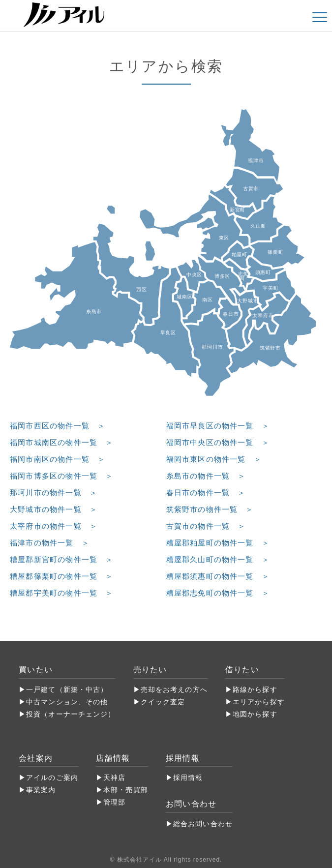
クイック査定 (163, 702)
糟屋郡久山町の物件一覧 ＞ (218, 559)
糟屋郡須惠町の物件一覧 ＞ (218, 576)
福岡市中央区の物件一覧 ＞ (218, 442)
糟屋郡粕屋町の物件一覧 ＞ (218, 543)
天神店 (114, 778)
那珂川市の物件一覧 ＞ (54, 493)
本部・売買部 (126, 790)
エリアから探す (259, 702)
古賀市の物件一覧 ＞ (206, 526)
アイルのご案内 (52, 778)
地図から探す (255, 714)
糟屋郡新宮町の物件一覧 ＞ (62, 559)
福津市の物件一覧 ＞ (50, 543)
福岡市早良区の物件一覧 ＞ (218, 426)
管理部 (114, 802)
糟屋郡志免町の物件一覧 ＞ (218, 593)
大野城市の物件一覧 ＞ (54, 509)
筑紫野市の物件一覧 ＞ (210, 509)
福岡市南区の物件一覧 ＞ (58, 459)
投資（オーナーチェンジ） (71, 714)
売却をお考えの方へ (174, 689)
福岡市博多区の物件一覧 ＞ (62, 476)
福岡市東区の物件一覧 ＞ (214, 459)
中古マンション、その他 (67, 702)
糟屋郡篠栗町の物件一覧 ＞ (62, 576)
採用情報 (188, 778)
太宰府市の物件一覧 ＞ (54, 526)
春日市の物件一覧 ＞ (206, 493)
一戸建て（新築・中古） (67, 689)
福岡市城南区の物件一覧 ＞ (62, 442)
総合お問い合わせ (203, 824)
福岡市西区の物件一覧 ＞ (58, 426)
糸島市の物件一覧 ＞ (206, 476)
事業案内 (41, 790)
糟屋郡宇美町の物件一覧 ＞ (62, 593)
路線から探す (255, 689)
